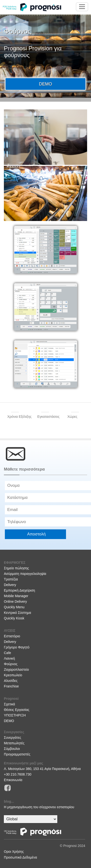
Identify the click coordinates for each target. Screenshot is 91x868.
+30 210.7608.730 (18, 774)
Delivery (10, 585)
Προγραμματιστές (17, 754)
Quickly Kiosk (14, 618)
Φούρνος (11, 664)
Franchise (11, 686)
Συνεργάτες (12, 738)
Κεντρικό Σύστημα (17, 613)
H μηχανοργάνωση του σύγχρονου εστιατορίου (39, 807)
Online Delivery (15, 602)
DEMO (9, 721)
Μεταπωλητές (14, 743)
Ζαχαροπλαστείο (16, 670)
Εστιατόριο (12, 636)
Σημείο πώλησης (17, 568)
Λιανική (9, 658)
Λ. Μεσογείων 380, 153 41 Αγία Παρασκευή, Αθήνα (42, 769)
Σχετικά (9, 704)
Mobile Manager (16, 596)
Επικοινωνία (13, 780)
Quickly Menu (14, 607)
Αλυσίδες (11, 681)
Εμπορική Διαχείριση (19, 590)
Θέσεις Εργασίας (17, 710)
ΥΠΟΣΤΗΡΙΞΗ (15, 715)
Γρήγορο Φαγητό (17, 647)
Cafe (8, 653)
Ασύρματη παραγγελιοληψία (25, 574)
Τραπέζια (11, 579)
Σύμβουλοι (12, 749)
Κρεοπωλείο (13, 675)
